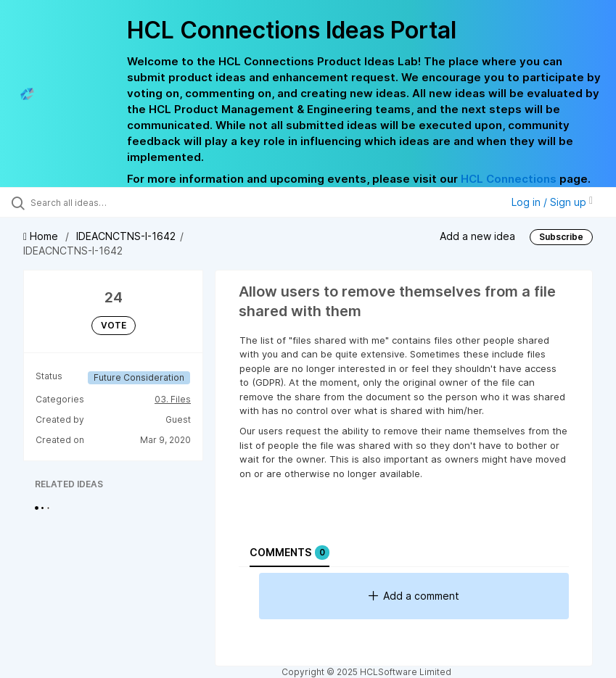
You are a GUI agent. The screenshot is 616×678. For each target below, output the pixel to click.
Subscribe (561, 237)
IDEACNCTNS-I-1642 (126, 236)
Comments (289, 553)
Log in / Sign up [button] (552, 202)
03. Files (173, 399)
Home (42, 236)
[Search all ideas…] (98, 202)
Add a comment (414, 596)
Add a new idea (477, 236)
